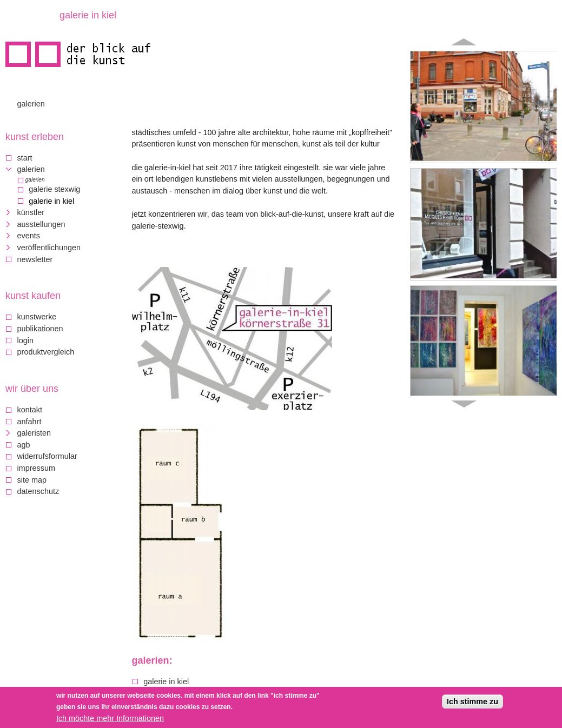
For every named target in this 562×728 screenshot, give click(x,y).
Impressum (36, 468)
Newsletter (35, 259)
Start (25, 158)
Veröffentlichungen (49, 248)
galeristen (34, 433)
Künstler (31, 212)
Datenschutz (38, 491)
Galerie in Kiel (166, 682)
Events (29, 236)
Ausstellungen (41, 224)
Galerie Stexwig (54, 189)
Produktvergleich (46, 352)
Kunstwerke (37, 317)
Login (25, 340)
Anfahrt (29, 422)
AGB (24, 445)
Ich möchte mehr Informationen (110, 719)
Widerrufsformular (47, 456)
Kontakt (30, 410)
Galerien (31, 104)
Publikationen (40, 329)
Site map (32, 480)
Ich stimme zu (472, 703)
